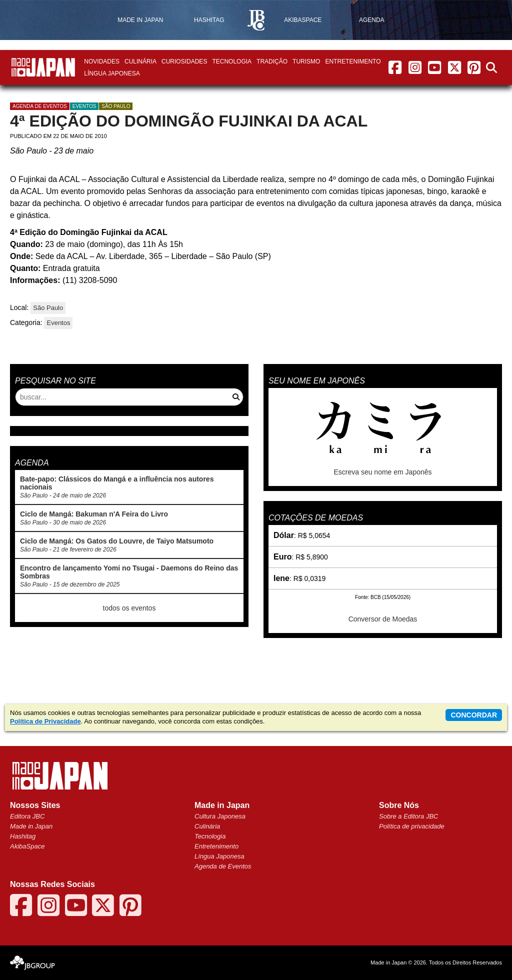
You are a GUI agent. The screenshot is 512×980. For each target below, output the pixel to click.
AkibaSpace (27, 846)
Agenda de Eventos (223, 866)
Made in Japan (31, 826)
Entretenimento (353, 61)
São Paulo (116, 106)
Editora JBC (27, 816)
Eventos (84, 106)
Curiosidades (184, 61)
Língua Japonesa (112, 73)
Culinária (140, 61)
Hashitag (23, 836)
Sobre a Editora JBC (409, 816)
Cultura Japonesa (220, 816)
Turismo (306, 61)
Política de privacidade (412, 826)
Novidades (102, 61)
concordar (474, 715)
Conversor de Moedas (383, 619)
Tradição (272, 61)
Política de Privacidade (45, 721)
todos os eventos (129, 608)
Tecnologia (232, 61)
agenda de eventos (40, 106)
